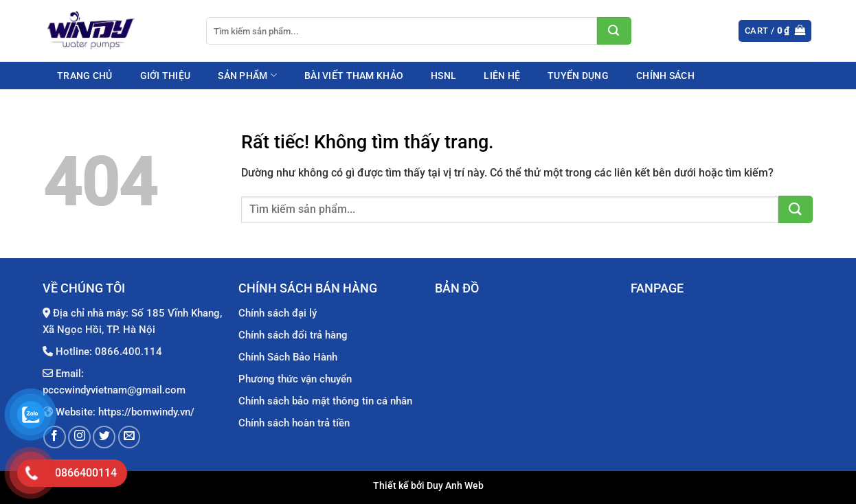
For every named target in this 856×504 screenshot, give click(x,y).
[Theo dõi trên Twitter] (104, 437)
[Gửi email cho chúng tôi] (129, 437)
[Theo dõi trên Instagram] (79, 437)
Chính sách (665, 76)
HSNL (443, 76)
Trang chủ (85, 76)
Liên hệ (502, 76)
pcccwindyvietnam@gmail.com (114, 390)
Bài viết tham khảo (354, 76)
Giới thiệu (166, 76)
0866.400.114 (128, 352)
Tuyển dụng (578, 76)
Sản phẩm (247, 75)
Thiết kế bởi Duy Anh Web (428, 486)
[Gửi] (614, 31)
